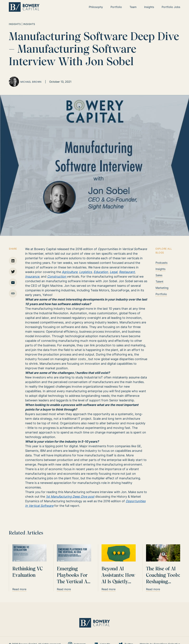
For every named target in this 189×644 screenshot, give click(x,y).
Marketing (162, 288)
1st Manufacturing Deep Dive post (70, 497)
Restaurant (127, 272)
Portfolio (161, 294)
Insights (160, 269)
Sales (159, 275)
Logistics (85, 272)
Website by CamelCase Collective (160, 627)
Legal (114, 272)
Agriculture (70, 272)
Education (101, 272)
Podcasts (161, 263)
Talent (159, 282)
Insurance (32, 276)
